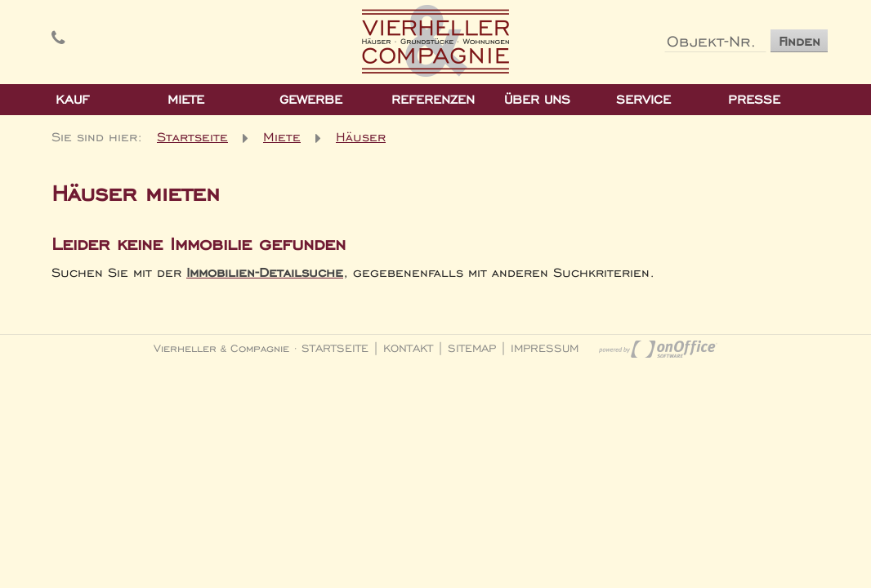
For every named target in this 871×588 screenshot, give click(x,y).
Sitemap (472, 348)
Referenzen (433, 99)
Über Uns (537, 99)
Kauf (72, 99)
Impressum (545, 348)
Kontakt (408, 348)
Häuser (361, 136)
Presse (754, 99)
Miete (186, 99)
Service (643, 99)
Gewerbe (311, 99)
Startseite (192, 136)
